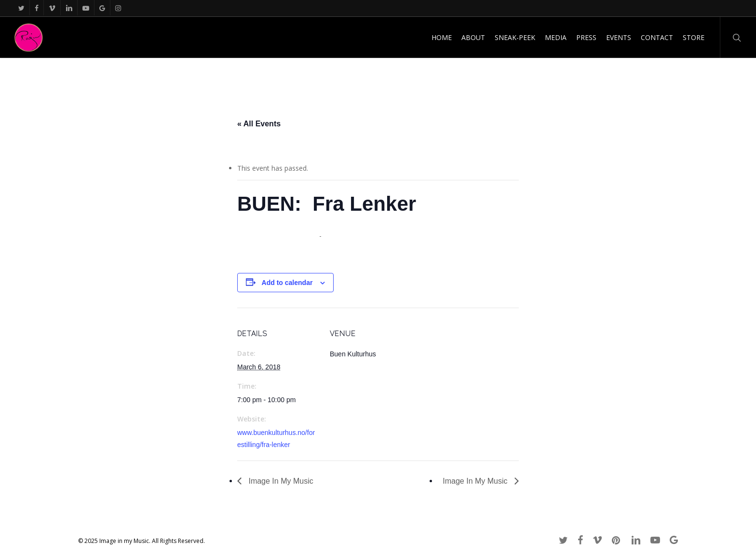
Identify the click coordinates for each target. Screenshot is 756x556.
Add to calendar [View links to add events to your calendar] (287, 283)
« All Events (259, 124)
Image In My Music (280, 481)
